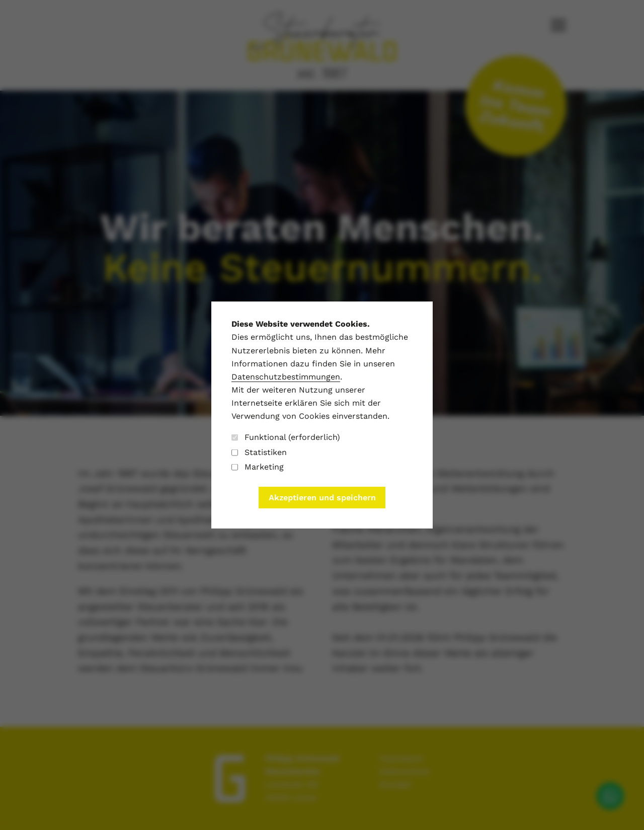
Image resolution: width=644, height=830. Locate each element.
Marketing (258, 467)
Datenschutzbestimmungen (286, 377)
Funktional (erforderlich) (286, 437)
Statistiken (259, 452)
